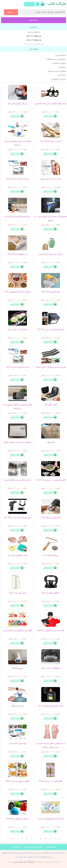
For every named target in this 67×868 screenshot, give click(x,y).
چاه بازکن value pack (18, 744)
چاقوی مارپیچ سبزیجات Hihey (17, 781)
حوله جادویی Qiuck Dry (51, 292)
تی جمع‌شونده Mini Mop (18, 254)
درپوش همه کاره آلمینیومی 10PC (18, 292)
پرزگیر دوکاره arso (51, 555)
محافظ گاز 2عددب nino (51, 668)
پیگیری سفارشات (59, 63)
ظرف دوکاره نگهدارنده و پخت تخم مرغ (51, 104)
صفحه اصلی (51, 847)
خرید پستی (51, 116)
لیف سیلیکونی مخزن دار (17, 555)
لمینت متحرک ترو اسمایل (51, 179)
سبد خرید (29, 4)
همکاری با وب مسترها (57, 71)
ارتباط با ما (62, 75)
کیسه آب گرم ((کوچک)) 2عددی (51, 819)
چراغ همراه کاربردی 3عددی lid (17, 217)
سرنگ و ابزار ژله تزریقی (18, 330)
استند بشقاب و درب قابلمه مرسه (18, 480)
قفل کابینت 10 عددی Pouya (51, 781)
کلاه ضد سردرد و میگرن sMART (51, 631)
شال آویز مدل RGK (17, 593)
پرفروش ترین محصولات (56, 59)
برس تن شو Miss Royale (51, 141)
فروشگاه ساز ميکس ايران (24, 862)
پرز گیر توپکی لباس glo (17, 104)
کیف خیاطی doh (51, 405)
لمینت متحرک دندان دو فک (17, 179)
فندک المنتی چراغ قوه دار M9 (51, 706)
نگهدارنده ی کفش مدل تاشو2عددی (18, 631)
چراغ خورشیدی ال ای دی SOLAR (51, 330)
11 (13, 839)
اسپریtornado (17, 668)
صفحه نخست (60, 55)
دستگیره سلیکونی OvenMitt (18, 819)
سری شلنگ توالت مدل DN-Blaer (18, 518)
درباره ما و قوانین (59, 79)
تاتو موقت (51, 442)
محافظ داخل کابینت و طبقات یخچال (17, 442)
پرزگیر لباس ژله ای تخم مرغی (51, 254)
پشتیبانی (62, 67)
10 (18, 839)
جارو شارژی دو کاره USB (51, 518)
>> (8, 839)
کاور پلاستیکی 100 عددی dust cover (51, 480)
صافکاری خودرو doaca (51, 593)
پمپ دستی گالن (17, 706)
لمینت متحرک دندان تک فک (18, 367)
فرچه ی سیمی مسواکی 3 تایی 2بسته (51, 367)
